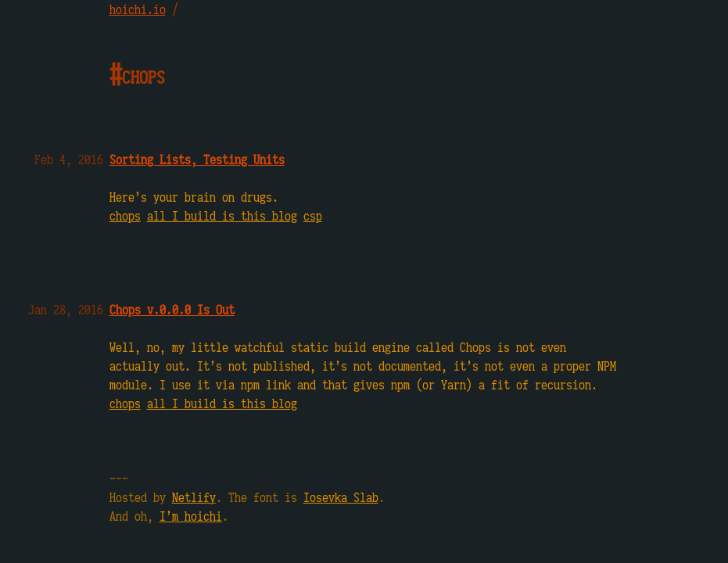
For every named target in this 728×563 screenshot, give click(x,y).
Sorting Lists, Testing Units (197, 160)
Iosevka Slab (341, 497)
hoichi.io (138, 9)
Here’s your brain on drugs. (194, 197)
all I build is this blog (222, 216)
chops (125, 216)
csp (313, 216)
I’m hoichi (191, 516)
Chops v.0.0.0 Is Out (172, 310)
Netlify (194, 497)
